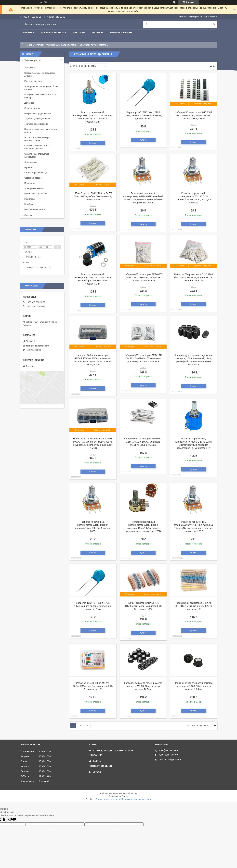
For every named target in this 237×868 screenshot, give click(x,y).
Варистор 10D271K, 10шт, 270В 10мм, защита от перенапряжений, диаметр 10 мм (143, 115)
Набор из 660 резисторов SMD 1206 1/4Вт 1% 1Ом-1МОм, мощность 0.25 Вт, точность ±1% (194, 277)
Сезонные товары (33, 178)
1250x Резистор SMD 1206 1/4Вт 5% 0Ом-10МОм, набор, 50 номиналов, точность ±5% (93, 196)
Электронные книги (34, 188)
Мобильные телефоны (36, 194)
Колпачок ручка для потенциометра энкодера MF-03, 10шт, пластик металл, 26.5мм (143, 686)
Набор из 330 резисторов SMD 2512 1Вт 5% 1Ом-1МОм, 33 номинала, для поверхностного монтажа (143, 358)
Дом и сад (29, 103)
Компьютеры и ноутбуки (36, 173)
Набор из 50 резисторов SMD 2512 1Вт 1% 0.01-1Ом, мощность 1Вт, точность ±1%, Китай (194, 115)
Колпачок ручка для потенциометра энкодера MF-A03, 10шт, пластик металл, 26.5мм (193, 686)
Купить (93, 143)
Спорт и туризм (32, 108)
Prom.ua (133, 793)
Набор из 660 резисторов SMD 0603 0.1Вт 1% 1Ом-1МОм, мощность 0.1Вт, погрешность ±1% (143, 442)
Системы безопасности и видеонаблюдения (37, 147)
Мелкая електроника (35, 209)
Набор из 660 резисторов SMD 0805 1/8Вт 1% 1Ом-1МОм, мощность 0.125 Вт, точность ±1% (143, 277)
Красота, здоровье (34, 81)
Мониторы (29, 199)
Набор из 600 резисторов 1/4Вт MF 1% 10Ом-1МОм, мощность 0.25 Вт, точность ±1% (194, 606)
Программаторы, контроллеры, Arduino (40, 74)
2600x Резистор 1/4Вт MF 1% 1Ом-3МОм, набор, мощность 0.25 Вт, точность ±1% (143, 606)
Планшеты (30, 183)
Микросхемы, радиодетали (61, 45)
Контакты (79, 33)
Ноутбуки (29, 204)
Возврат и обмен (121, 33)
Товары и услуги (35, 45)
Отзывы (97, 33)
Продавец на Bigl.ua (119, 796)
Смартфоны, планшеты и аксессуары (37, 155)
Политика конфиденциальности (136, 799)
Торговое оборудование (36, 124)
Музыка (28, 167)
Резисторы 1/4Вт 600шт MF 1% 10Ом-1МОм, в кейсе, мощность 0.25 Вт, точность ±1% (93, 686)
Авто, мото (30, 68)
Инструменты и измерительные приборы (40, 96)
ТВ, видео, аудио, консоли (37, 119)
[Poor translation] (12, 820)
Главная (29, 33)
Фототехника (31, 162)
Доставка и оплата (53, 33)
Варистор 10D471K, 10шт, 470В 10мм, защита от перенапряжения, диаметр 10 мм (93, 606)
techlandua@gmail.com (38, 346)
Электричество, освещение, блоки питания (41, 88)
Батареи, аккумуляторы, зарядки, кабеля (41, 131)
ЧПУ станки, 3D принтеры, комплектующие (37, 139)
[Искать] (214, 24)
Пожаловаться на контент (108, 799)
